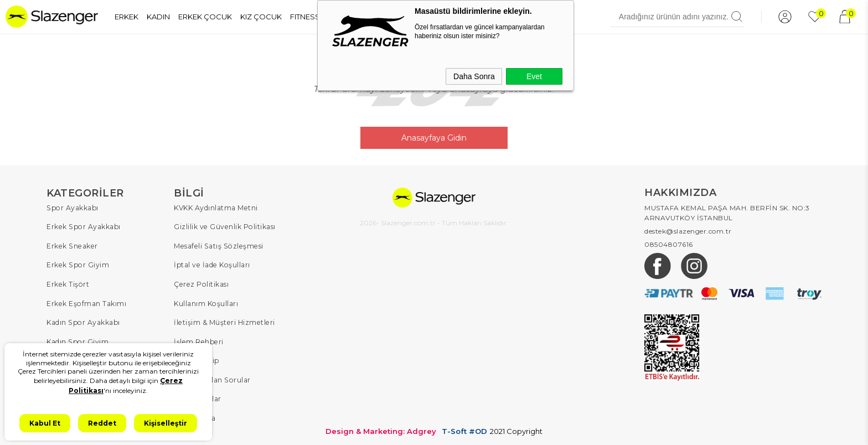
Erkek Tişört (67, 283)
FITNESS (305, 17)
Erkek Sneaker (71, 245)
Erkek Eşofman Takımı (86, 301)
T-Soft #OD (464, 428)
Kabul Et (45, 423)
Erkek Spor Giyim (77, 264)
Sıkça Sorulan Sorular (211, 377)
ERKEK (126, 17)
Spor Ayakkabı (72, 207)
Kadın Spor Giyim (77, 339)
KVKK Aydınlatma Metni (216, 207)
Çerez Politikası (200, 283)
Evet (534, 76)
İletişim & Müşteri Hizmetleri (223, 320)
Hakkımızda (195, 414)
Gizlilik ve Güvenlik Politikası (224, 226)
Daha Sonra (474, 76)
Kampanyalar (198, 395)
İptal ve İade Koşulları (211, 264)
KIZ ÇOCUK (261, 17)
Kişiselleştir (166, 423)
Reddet (102, 423)
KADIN (158, 17)
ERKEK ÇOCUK (205, 17)
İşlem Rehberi (198, 339)
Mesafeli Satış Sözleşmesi (217, 245)
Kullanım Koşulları (206, 301)
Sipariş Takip (196, 358)
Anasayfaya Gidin (434, 137)
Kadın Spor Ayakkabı (83, 320)
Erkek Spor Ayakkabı (83, 226)
